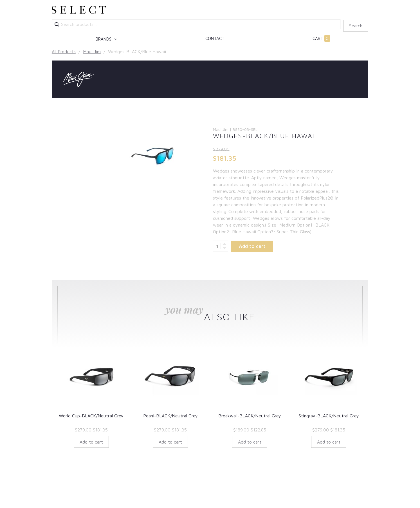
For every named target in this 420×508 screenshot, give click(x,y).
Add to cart (252, 246)
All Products (64, 52)
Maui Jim (92, 52)
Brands (104, 39)
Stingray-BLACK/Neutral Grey (329, 416)
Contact (215, 38)
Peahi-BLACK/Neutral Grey (170, 416)
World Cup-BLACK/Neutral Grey (91, 416)
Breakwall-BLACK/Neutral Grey (250, 416)
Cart (321, 39)
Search (356, 26)
